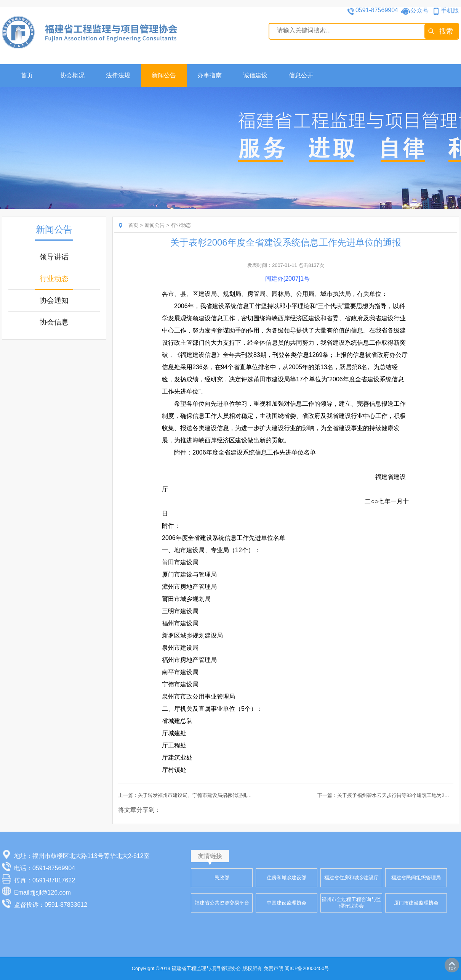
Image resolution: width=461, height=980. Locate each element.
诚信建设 (255, 75)
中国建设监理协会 (287, 903)
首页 (27, 75)
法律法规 (118, 75)
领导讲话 (54, 257)
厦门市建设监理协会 (416, 903)
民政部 (222, 878)
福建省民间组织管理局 (416, 878)
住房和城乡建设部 (287, 878)
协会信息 (54, 322)
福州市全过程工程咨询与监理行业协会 (351, 903)
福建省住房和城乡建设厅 (351, 878)
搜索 (446, 31)
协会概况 (72, 75)
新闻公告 (164, 75)
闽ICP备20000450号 (307, 968)
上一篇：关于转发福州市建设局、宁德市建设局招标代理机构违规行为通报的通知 (207, 795)
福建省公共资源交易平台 (222, 903)
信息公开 (301, 75)
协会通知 (54, 300)
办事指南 (210, 75)
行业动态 (54, 279)
